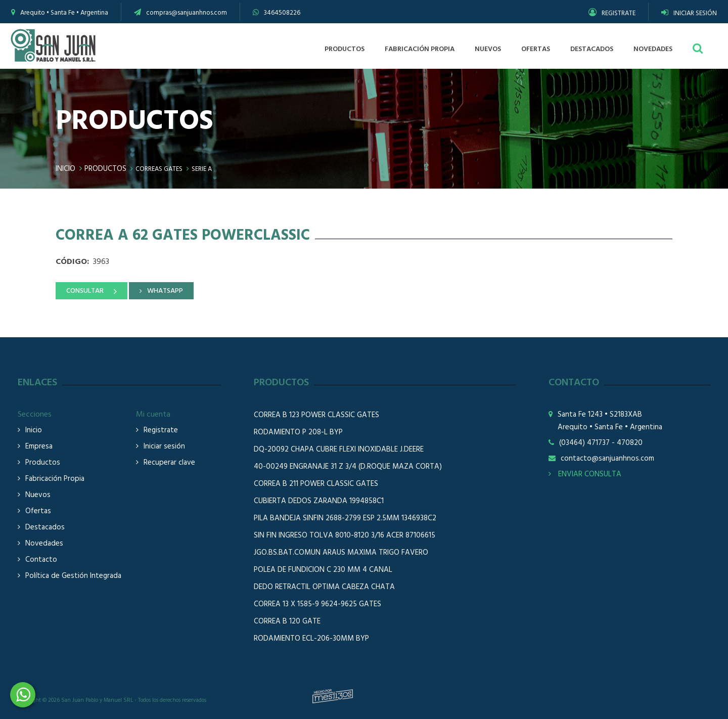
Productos (105, 169)
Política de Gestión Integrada (73, 576)
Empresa (39, 447)
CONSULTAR (85, 291)
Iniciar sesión (164, 447)
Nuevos (38, 495)
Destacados (45, 528)
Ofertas (38, 511)
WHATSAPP (165, 291)
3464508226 (282, 13)
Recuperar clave (169, 463)
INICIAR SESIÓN (689, 13)
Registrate (161, 431)
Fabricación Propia (55, 479)
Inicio (65, 169)
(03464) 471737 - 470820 (601, 443)
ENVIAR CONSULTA (585, 474)
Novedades (44, 544)
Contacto (41, 560)
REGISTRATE (612, 13)
